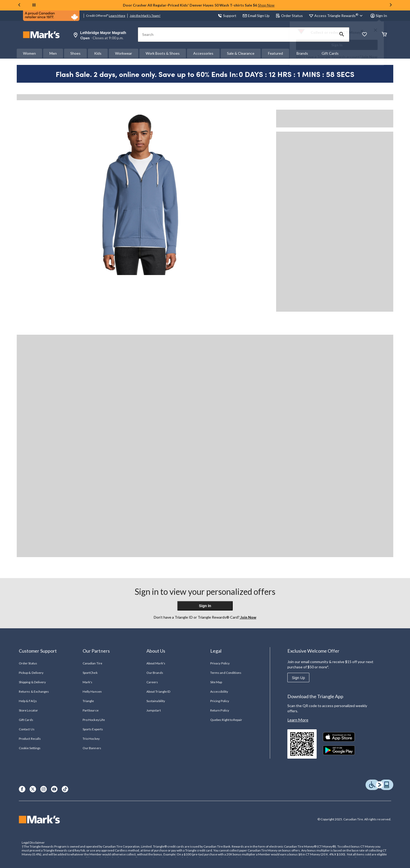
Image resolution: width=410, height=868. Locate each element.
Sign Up (298, 678)
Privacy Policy (220, 663)
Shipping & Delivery (32, 682)
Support (227, 16)
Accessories (203, 53)
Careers (152, 682)
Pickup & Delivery (31, 673)
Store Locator (28, 710)
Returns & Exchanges (34, 691)
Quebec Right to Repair (226, 720)
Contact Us (27, 729)
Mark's (87, 682)
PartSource (90, 710)
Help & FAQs (28, 701)
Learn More (117, 16)
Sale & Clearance (241, 53)
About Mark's (156, 663)
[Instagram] (44, 789)
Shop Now (266, 5)
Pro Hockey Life (94, 720)
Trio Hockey (91, 739)
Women (29, 53)
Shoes (75, 53)
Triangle (88, 701)
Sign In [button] (379, 16)
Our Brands (155, 673)
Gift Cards (26, 720)
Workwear (124, 53)
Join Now (369, 57)
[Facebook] (22, 789)
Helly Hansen (92, 691)
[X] (33, 789)
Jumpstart (153, 710)
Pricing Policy (220, 701)
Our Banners (92, 748)
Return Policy (220, 710)
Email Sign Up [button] (256, 16)
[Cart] (384, 35)
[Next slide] (391, 5)
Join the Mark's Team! (145, 16)
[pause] (34, 5)
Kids (98, 53)
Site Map (216, 682)
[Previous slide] (19, 5)
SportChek (90, 673)
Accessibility (219, 691)
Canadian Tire (92, 663)
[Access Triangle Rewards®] (339, 16)
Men (53, 53)
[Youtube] (54, 789)
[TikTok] (65, 789)
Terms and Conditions (226, 673)
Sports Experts (93, 729)
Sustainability (156, 701)
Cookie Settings (30, 748)
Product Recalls (30, 739)
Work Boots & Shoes (163, 53)
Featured (275, 53)
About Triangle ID (158, 691)
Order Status (289, 16)
